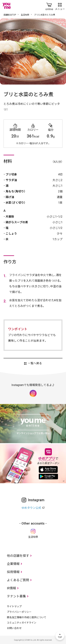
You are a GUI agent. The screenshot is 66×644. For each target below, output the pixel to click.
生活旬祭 (25, 15)
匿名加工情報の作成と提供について (27, 617)
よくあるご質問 (18, 580)
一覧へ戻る (35, 363)
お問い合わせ (14, 628)
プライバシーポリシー (19, 612)
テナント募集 (16, 596)
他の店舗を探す (18, 556)
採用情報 (13, 572)
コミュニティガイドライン (22, 623)
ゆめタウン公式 (31, 508)
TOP (60, 636)
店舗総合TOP (10, 15)
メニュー (60, 6)
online (49, 6)
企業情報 (13, 564)
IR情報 (11, 588)
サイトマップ (14, 606)
